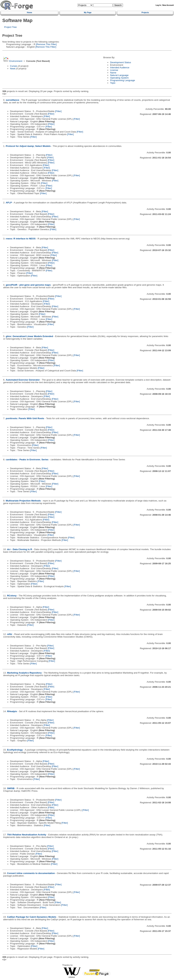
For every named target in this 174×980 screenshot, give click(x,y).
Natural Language (119, 75)
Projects (145, 12)
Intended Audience (120, 68)
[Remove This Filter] (46, 44)
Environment (16, 61)
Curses (14, 66)
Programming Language (122, 80)
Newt (13, 69)
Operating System (119, 78)
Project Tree (10, 27)
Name (113, 73)
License (114, 70)
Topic (113, 83)
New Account (168, 5)
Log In (158, 5)
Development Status (120, 62)
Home (30, 12)
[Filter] (58, 111)
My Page (88, 12)
